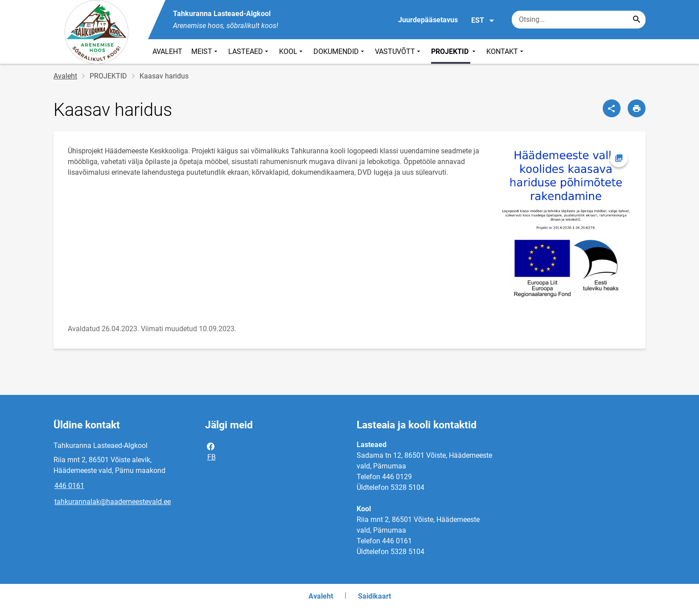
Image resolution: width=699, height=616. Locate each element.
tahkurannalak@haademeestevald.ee (113, 502)
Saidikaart (374, 596)
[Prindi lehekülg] (637, 108)
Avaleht (65, 76)
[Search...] (637, 20)
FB (211, 451)
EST (483, 21)
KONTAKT (506, 51)
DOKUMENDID (340, 51)
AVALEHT (167, 51)
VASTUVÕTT (399, 51)
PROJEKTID (454, 51)
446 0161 (69, 486)
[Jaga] (612, 108)
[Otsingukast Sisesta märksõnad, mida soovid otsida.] (579, 20)
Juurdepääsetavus (428, 20)
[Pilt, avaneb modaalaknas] (566, 224)
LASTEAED (249, 51)
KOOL (292, 51)
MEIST (205, 51)
